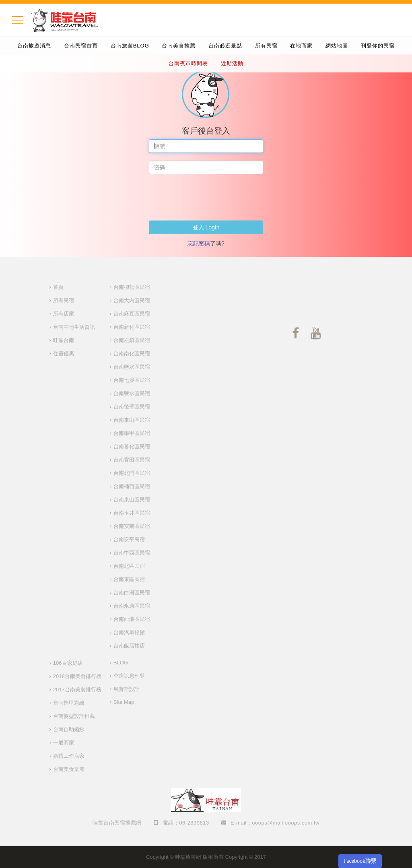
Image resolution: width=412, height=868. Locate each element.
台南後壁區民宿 (132, 407)
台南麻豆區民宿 (132, 314)
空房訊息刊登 (129, 676)
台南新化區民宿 (132, 327)
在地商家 (301, 46)
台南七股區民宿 (132, 380)
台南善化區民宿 (132, 446)
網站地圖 (337, 46)
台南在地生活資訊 (74, 327)
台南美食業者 (69, 769)
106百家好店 (68, 663)
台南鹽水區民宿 (132, 367)
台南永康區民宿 (132, 606)
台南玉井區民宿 (132, 513)
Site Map (124, 702)
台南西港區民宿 (132, 619)
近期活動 (232, 63)
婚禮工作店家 (69, 756)
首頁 (58, 287)
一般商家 (64, 743)
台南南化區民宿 (132, 354)
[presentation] (210, 197)
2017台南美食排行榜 (77, 690)
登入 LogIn (206, 227)
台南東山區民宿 (132, 420)
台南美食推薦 (179, 46)
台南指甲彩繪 (69, 703)
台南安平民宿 (129, 539)
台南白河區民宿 (132, 593)
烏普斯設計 (127, 689)
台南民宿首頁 (81, 46)
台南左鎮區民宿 (132, 340)
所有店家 (64, 314)
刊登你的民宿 (378, 46)
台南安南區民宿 (132, 526)
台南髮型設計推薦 (74, 716)
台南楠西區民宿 (132, 486)
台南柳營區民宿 (132, 287)
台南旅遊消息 (34, 46)
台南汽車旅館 (129, 632)
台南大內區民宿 (132, 300)
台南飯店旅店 (129, 646)
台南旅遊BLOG (130, 46)
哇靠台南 (64, 340)
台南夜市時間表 (188, 63)
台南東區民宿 (129, 579)
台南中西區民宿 (132, 553)
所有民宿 (266, 46)
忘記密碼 (199, 243)
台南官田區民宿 (132, 460)
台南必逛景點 (225, 46)
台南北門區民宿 (132, 473)
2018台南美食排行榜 (77, 676)
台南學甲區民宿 (132, 433)
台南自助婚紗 (69, 729)
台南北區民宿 (129, 566)
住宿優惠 (64, 354)
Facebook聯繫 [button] (360, 861)
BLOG (121, 663)
